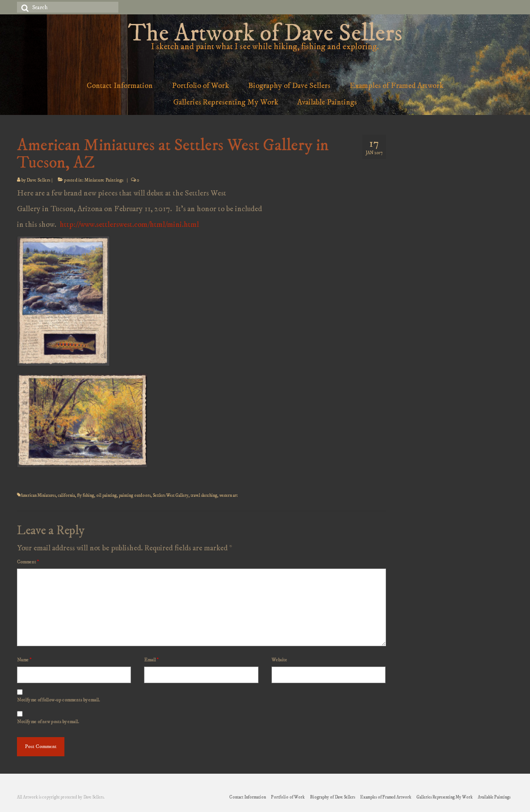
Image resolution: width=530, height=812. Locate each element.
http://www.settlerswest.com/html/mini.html (129, 225)
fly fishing (86, 495)
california (66, 495)
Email (151, 660)
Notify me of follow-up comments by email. (59, 700)
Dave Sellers (39, 180)
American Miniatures (38, 495)
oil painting (106, 495)
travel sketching (204, 495)
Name (24, 660)
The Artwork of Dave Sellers (265, 34)
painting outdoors (135, 495)
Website (279, 660)
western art (228, 495)
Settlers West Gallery (171, 495)
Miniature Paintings (104, 180)
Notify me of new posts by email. (48, 722)
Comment (28, 562)
